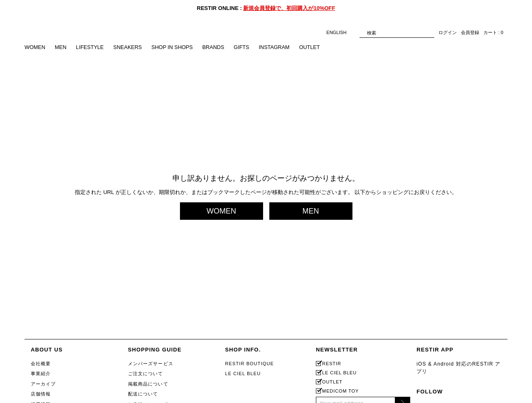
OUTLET (316, 48)
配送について (143, 394)
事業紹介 (41, 374)
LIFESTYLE (91, 48)
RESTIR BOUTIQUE (249, 364)
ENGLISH (341, 33)
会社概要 (41, 364)
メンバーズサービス (151, 364)
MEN (61, 48)
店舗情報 (41, 394)
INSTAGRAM (279, 48)
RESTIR (332, 364)
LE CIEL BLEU (243, 374)
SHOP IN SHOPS (175, 48)
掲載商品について (148, 384)
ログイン (448, 33)
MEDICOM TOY (340, 391)
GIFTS (246, 48)
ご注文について (146, 374)
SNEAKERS (130, 48)
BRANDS (217, 48)
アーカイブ (43, 384)
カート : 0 (493, 33)
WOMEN (35, 48)
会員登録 (470, 33)
